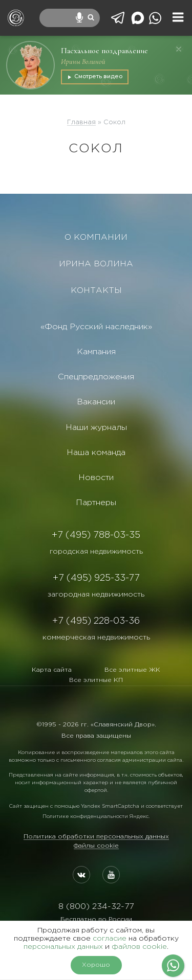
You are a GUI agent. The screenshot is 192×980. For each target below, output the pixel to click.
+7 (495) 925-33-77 (96, 578)
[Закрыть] (179, 49)
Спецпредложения (96, 377)
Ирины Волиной (83, 62)
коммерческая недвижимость (96, 637)
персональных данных (63, 947)
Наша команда (96, 453)
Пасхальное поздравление (104, 51)
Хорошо (96, 965)
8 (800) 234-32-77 (96, 907)
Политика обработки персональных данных (96, 837)
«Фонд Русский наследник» (96, 327)
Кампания (96, 352)
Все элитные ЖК (132, 670)
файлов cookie (139, 947)
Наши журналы (96, 428)
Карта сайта (52, 670)
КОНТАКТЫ (96, 291)
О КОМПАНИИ (96, 237)
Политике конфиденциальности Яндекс (95, 817)
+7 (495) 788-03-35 (96, 535)
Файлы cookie (96, 846)
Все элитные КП (96, 680)
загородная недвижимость (96, 595)
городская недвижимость (96, 552)
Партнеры (96, 503)
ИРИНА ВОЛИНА (96, 264)
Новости (96, 478)
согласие (110, 939)
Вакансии (96, 402)
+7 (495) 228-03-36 (96, 621)
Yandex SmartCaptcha (110, 806)
